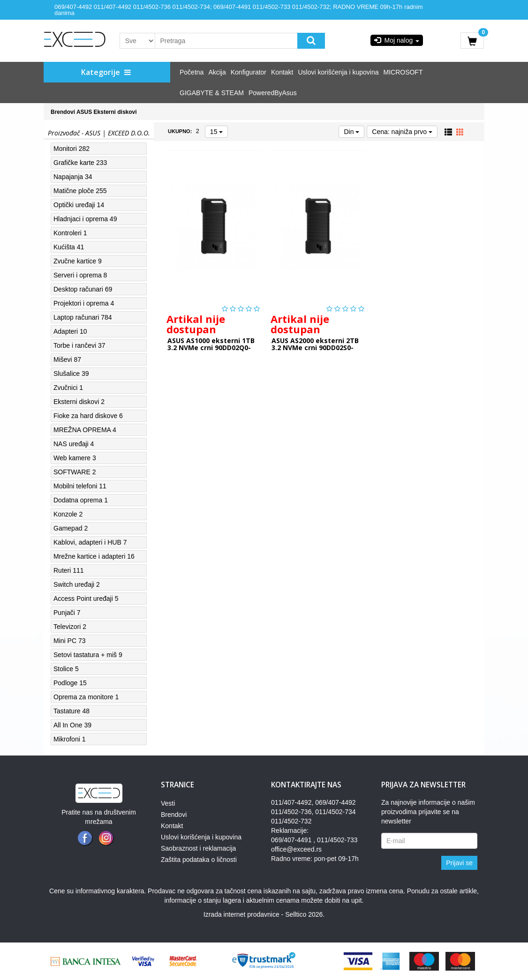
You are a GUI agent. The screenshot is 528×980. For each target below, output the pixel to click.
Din (351, 132)
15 (216, 132)
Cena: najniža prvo (402, 132)
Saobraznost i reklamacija (198, 848)
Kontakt (282, 72)
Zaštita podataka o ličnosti (199, 860)
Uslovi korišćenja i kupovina (339, 72)
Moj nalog (397, 40)
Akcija (217, 72)
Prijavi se (459, 863)
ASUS (84, 112)
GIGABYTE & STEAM (212, 93)
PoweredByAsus (273, 93)
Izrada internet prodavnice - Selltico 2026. (264, 914)
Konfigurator (249, 72)
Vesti (168, 803)
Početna (192, 72)
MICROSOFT (403, 72)
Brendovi (63, 112)
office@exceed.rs (296, 849)
